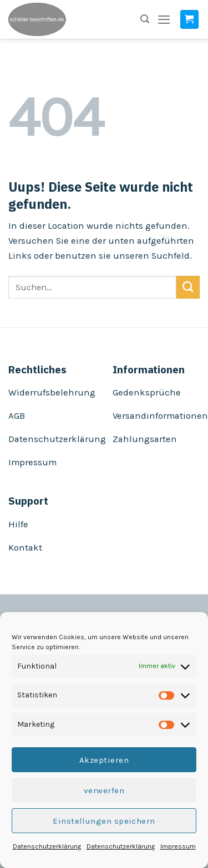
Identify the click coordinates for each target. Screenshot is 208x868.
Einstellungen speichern (104, 821)
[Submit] (188, 287)
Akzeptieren (104, 760)
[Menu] (164, 20)
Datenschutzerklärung (47, 846)
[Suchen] (145, 19)
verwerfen (104, 790)
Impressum (178, 846)
